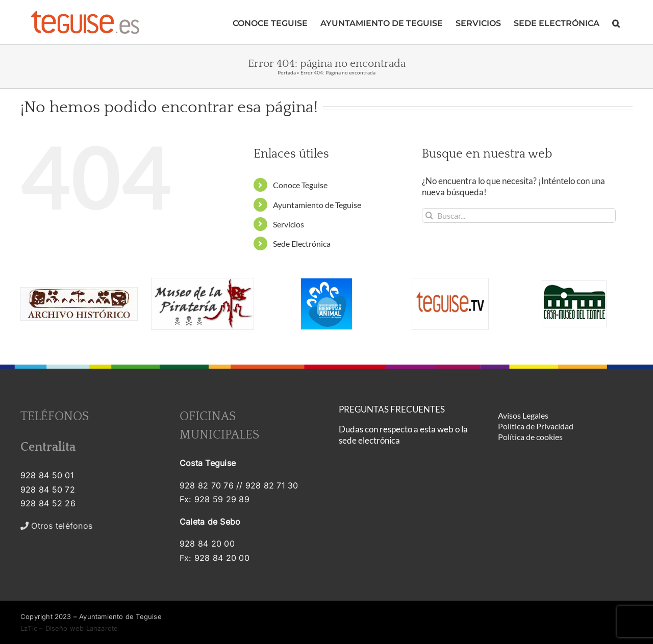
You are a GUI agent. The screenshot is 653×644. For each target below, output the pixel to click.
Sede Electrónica (302, 243)
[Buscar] (429, 215)
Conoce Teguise (300, 185)
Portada (287, 72)
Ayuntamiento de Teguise (317, 205)
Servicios (288, 224)
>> (64, 526)
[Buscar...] (519, 215)
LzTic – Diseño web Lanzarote (69, 628)
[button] (616, 22)
